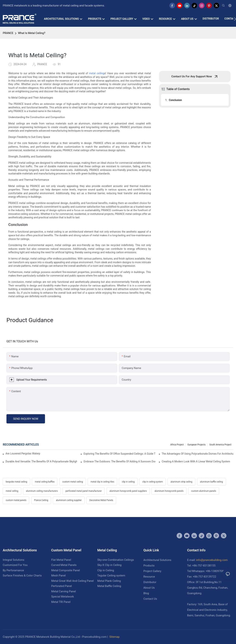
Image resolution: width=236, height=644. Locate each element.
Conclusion (175, 100)
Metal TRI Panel (61, 602)
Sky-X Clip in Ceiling (109, 565)
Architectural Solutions (157, 560)
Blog (146, 593)
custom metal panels (16, 500)
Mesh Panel (58, 576)
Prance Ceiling (41, 500)
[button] (235, 19)
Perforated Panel (62, 586)
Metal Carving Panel (64, 591)
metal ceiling (97, 73)
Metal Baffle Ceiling (109, 586)
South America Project (220, 445)
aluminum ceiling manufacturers (42, 491)
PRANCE (8, 33)
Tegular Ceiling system (111, 576)
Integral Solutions (13, 560)
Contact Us (150, 599)
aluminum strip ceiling (181, 482)
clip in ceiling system (153, 482)
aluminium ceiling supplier (69, 500)
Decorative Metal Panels (101, 500)
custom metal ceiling (73, 482)
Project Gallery (152, 571)
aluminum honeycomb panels (169, 491)
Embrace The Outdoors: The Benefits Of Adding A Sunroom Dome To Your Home (119, 461)
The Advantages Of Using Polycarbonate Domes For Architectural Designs (197, 454)
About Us (149, 588)
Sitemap (114, 637)
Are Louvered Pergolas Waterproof (23, 454)
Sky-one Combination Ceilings (116, 560)
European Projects (196, 445)
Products (149, 566)
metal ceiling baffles (45, 482)
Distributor (150, 582)
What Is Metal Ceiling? (32, 33)
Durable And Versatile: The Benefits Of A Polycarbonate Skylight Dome (41, 461)
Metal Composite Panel (66, 570)
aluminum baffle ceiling (211, 482)
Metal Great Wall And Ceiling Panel (72, 581)
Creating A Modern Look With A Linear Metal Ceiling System (196, 461)
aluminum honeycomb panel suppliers (128, 491)
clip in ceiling (128, 482)
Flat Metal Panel (61, 560)
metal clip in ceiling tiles (102, 482)
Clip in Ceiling (106, 570)
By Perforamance (13, 570)
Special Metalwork (63, 597)
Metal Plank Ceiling (109, 581)
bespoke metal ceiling (16, 482)
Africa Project (177, 445)
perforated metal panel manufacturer (84, 491)
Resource (149, 577)
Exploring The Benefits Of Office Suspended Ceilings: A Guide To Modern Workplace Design (119, 454)
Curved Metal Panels (64, 565)
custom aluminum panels (204, 491)
